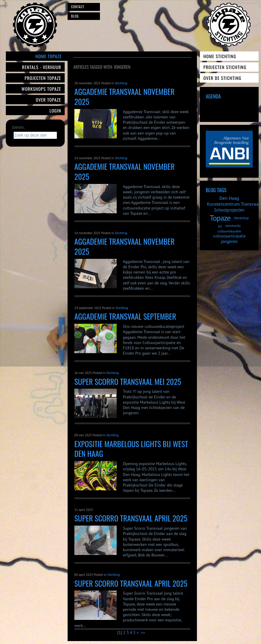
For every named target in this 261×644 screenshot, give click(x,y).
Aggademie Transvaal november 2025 (124, 97)
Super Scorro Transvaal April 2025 (131, 583)
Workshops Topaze (41, 89)
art (220, 226)
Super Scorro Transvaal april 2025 (131, 518)
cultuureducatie (229, 231)
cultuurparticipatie (229, 236)
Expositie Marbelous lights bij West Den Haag (131, 449)
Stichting (121, 83)
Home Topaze (49, 56)
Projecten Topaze (43, 78)
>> (143, 633)
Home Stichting (220, 56)
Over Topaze (48, 100)
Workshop (241, 218)
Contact (78, 7)
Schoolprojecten (229, 210)
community (233, 226)
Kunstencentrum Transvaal (233, 204)
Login (56, 110)
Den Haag (229, 198)
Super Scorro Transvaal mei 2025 (128, 381)
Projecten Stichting (225, 67)
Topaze (220, 218)
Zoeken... (19, 128)
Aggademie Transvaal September (125, 316)
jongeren (229, 241)
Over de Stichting (222, 78)
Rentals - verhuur (42, 67)
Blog (75, 16)
